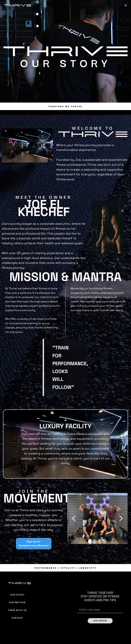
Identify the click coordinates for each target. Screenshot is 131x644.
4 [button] (105, 541)
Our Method (17, 602)
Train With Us (17, 610)
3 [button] (100, 541)
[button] (126, 5)
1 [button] (90, 541)
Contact (17, 618)
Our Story (17, 595)
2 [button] (95, 541)
